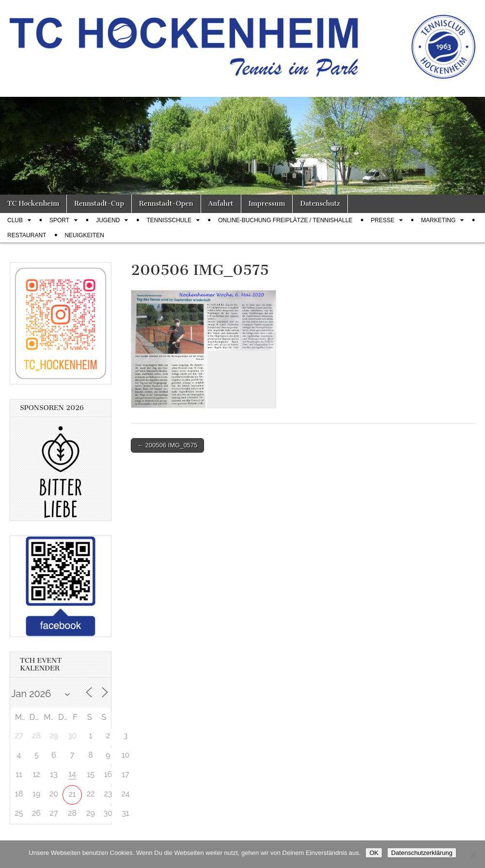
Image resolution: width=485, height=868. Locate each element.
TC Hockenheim (33, 204)
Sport (59, 220)
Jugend (108, 220)
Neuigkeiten (84, 235)
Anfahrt (221, 204)
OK (374, 853)
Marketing (438, 220)
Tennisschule (169, 220)
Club (15, 220)
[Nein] (473, 854)
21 (72, 794)
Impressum (267, 204)
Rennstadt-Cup (99, 204)
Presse (383, 220)
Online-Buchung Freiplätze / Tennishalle (285, 220)
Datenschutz (320, 204)
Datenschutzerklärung (422, 853)
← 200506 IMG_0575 (167, 445)
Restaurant (27, 235)
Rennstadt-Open (166, 204)
